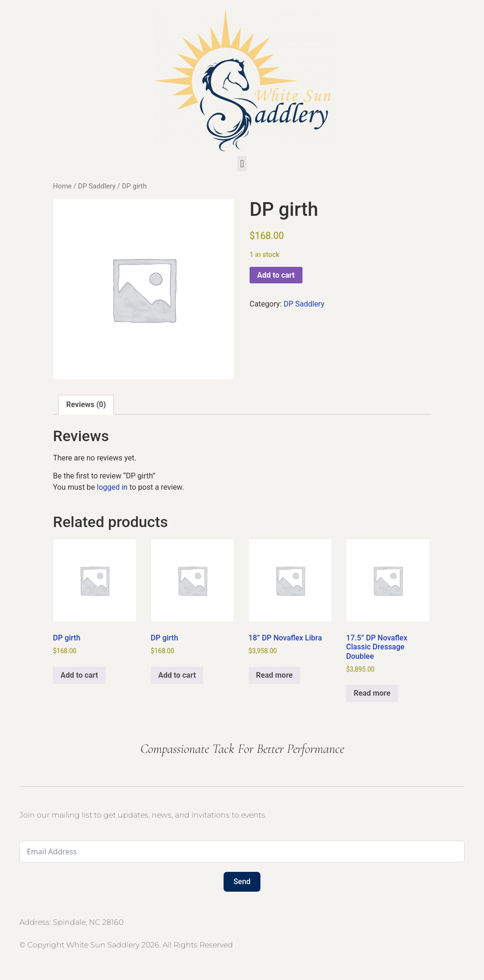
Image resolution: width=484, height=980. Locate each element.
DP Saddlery (97, 186)
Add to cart (276, 275)
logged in (112, 487)
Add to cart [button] (79, 675)
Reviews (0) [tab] (86, 405)
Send (242, 882)
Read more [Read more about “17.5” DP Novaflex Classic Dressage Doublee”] (372, 693)
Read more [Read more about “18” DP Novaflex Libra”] (275, 675)
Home (62, 186)
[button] (242, 164)
